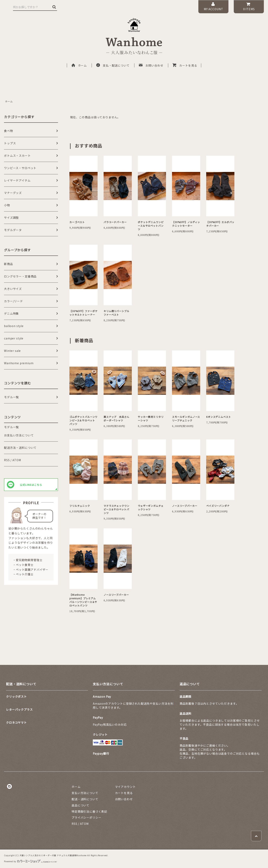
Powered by (30, 861)
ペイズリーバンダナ (218, 506)
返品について (80, 805)
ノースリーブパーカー (185, 506)
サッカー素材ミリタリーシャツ (151, 419)
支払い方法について (85, 793)
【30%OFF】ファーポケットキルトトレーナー (83, 313)
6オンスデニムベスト (218, 417)
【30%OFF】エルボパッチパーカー (220, 224)
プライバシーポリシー (86, 817)
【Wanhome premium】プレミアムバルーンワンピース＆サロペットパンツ (83, 600)
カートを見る (185, 65)
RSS (7, 460)
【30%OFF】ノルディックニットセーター (186, 224)
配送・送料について (85, 799)
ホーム (79, 65)
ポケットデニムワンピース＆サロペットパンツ (151, 226)
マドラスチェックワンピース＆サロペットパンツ (116, 509)
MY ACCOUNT (213, 6)
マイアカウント (125, 787)
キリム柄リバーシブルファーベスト (116, 313)
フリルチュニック (80, 506)
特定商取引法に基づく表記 (89, 811)
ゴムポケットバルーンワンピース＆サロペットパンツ (83, 420)
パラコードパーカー (115, 222)
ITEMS (249, 6)
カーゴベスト (77, 222)
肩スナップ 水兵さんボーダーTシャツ (116, 419)
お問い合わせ (151, 65)
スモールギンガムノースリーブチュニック (186, 419)
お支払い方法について (19, 435)
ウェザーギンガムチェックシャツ (151, 507)
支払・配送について (113, 65)
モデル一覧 (11, 427)
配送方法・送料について (20, 448)
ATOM (17, 460)
